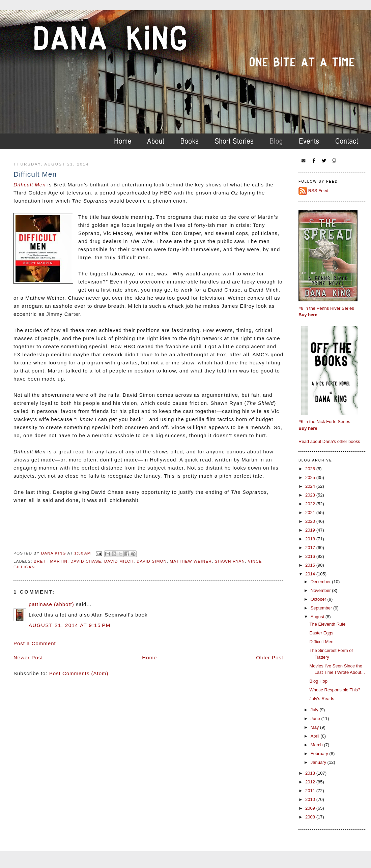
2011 (311, 791)
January (319, 762)
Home (149, 657)
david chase (86, 561)
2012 (311, 782)
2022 (311, 504)
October (319, 599)
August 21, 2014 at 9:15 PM (70, 625)
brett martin (51, 561)
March (317, 745)
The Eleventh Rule (327, 624)
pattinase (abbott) (51, 604)
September (322, 608)
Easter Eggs (321, 633)
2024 (311, 486)
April (316, 736)
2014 (311, 574)
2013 (311, 773)
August (318, 617)
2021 (311, 513)
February (320, 754)
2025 (311, 477)
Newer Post (28, 657)
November (321, 590)
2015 (311, 565)
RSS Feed (318, 191)
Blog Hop (318, 681)
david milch (119, 561)
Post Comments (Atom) (79, 673)
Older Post (270, 657)
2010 (311, 799)
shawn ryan (230, 561)
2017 (311, 548)
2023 (311, 495)
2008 (311, 817)
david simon (152, 561)
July (315, 710)
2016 (311, 556)
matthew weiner (191, 561)
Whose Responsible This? (335, 690)
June (316, 719)
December (321, 582)
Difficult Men (31, 185)
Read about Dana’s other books (329, 441)
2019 (311, 530)
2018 (311, 539)
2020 (311, 521)
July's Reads (322, 699)
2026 (311, 469)
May (315, 727)
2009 (311, 808)
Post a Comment (35, 643)
